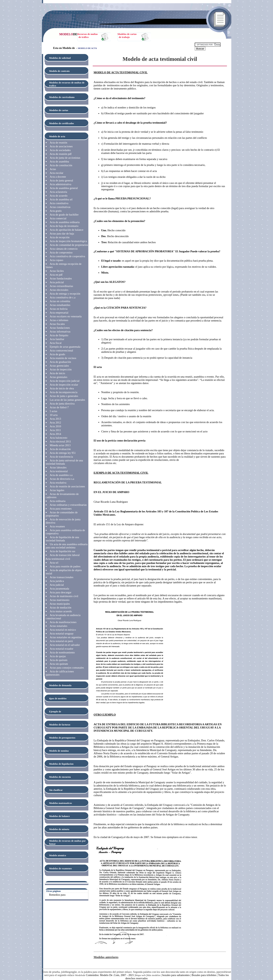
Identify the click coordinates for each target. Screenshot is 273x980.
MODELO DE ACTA (87, 48)
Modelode (80, 975)
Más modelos (154, 975)
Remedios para (57, 895)
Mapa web (140, 975)
